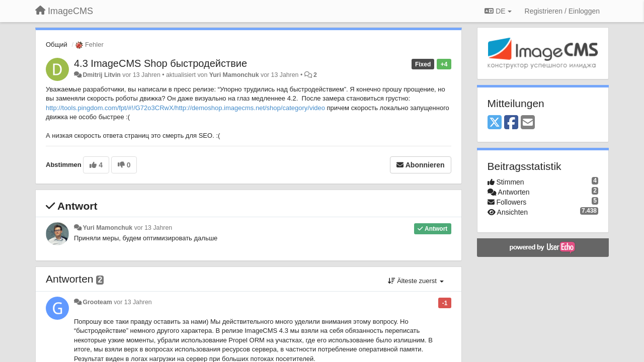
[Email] (528, 123)
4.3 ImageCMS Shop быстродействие (160, 63)
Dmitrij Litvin (101, 75)
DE (498, 11)
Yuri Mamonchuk (234, 75)
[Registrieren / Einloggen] (562, 11)
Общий (57, 44)
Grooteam (97, 302)
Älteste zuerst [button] (416, 281)
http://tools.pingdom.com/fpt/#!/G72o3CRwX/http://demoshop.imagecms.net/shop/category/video (185, 108)
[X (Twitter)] (495, 123)
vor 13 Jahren (153, 228)
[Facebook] (511, 123)
